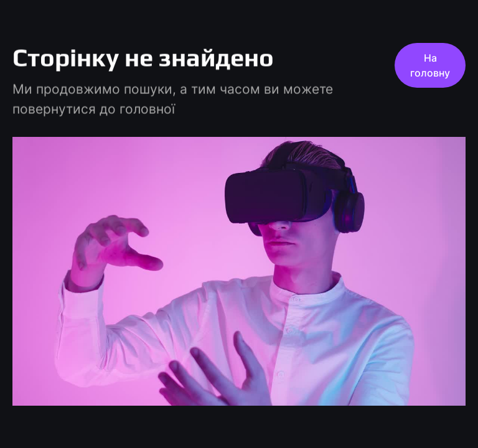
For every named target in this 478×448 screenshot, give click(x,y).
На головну (430, 65)
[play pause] (239, 271)
